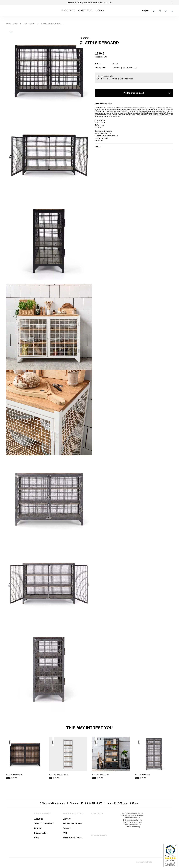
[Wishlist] (166, 11)
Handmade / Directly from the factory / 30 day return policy (90, 2)
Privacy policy (41, 833)
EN (147, 10)
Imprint (38, 828)
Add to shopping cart (147, 93)
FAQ (65, 833)
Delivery (67, 819)
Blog (36, 838)
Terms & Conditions (44, 824)
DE (144, 10)
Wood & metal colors (73, 838)
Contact (67, 828)
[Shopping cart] (172, 11)
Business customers (73, 824)
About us (38, 819)
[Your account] (160, 11)
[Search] (154, 11)
